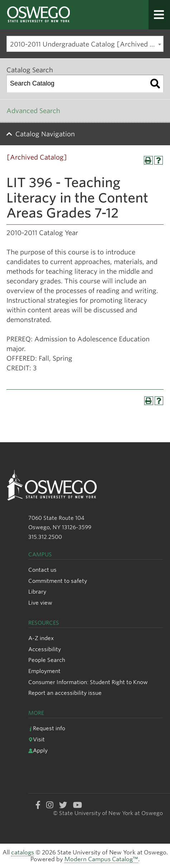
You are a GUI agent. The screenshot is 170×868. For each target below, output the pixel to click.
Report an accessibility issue (65, 693)
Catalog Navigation (45, 134)
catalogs (23, 852)
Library (37, 592)
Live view (40, 603)
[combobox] (85, 44)
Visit (37, 739)
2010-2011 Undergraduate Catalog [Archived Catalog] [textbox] (87, 44)
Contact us (42, 570)
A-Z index (41, 638)
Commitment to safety (58, 581)
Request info (47, 728)
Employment (44, 671)
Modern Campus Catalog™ (101, 859)
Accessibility (45, 649)
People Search (47, 660)
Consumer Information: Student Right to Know (88, 682)
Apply (38, 750)
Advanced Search (33, 111)
